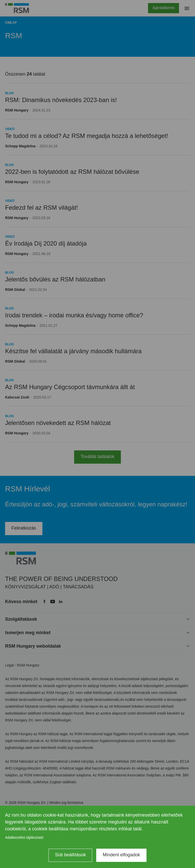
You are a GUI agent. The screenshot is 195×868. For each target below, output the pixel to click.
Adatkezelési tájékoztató (24, 837)
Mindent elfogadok (121, 855)
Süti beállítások (70, 855)
